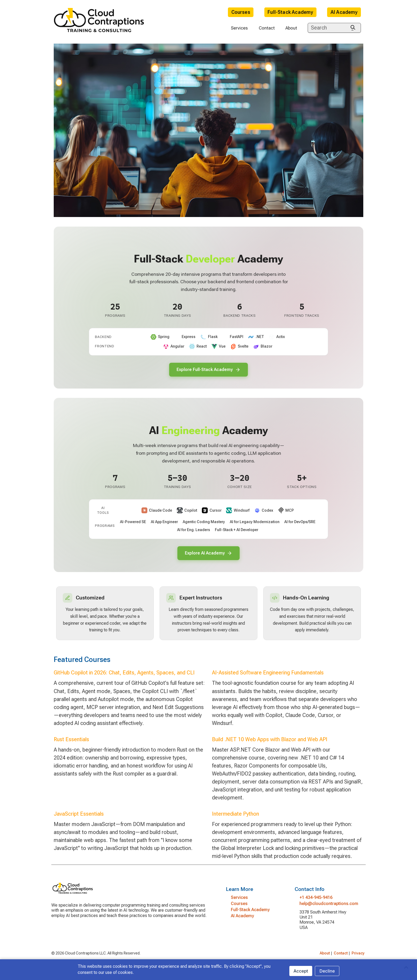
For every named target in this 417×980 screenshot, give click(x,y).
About (291, 28)
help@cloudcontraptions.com (329, 908)
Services (239, 28)
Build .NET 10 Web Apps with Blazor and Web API (270, 744)
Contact (267, 28)
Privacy (358, 958)
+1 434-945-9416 (316, 902)
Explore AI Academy (208, 555)
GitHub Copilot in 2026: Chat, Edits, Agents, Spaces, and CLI (124, 678)
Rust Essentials (71, 744)
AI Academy (344, 12)
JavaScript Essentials (79, 819)
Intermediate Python (235, 819)
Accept (301, 971)
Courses (241, 12)
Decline (327, 971)
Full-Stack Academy (290, 12)
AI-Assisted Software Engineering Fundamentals (268, 678)
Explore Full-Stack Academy (208, 370)
